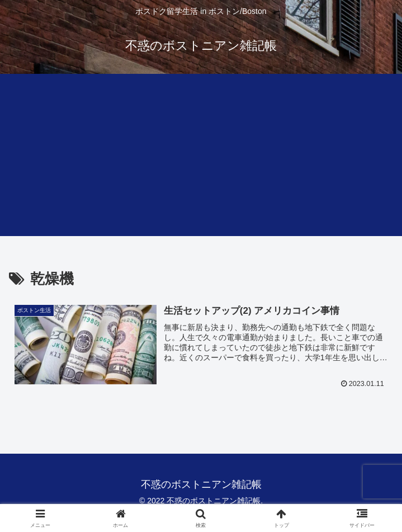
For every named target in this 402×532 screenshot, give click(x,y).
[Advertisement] (201, 158)
